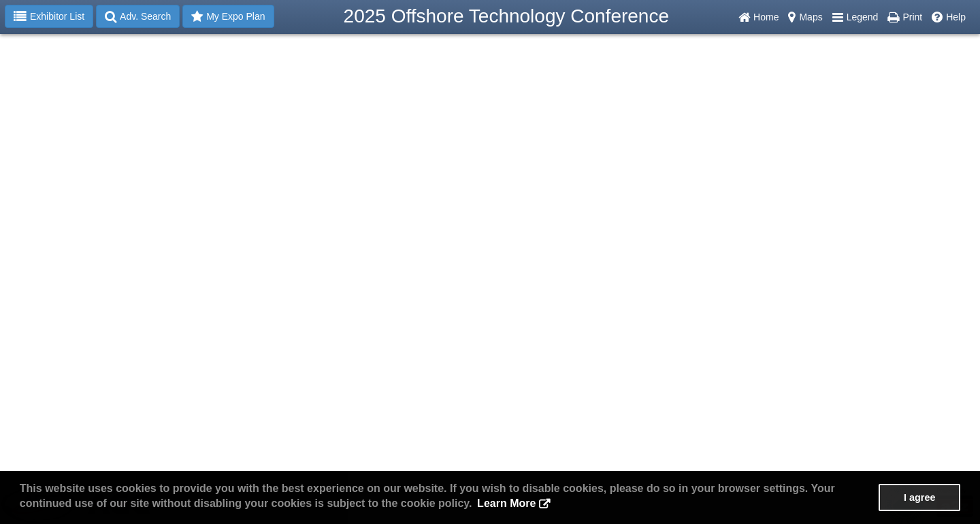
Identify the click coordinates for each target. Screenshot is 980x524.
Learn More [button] (506, 503)
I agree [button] (919, 497)
